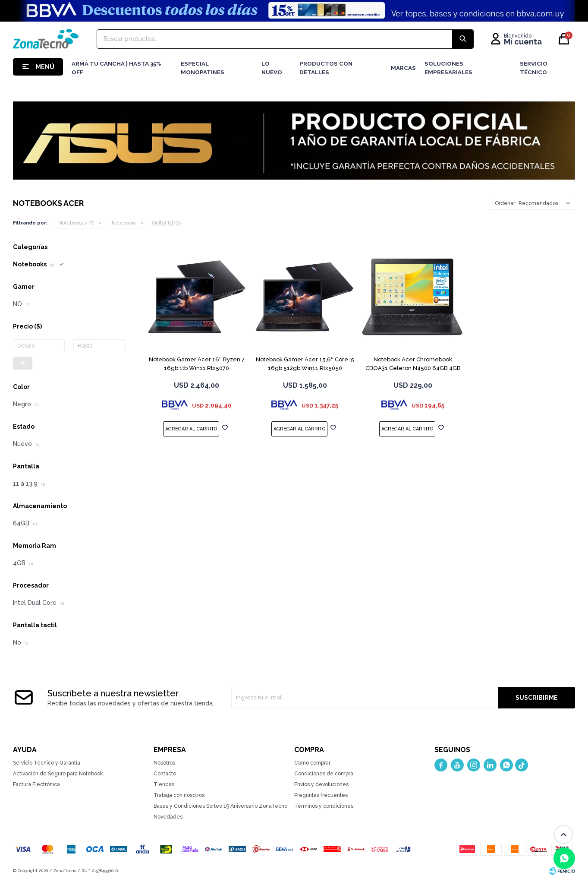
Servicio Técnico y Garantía (47, 763)
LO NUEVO (272, 68)
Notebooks (124, 223)
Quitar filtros (166, 223)
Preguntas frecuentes (321, 795)
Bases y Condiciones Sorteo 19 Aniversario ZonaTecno (220, 806)
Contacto (165, 774)
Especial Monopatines (203, 68)
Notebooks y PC (76, 223)
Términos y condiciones (324, 806)
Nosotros (164, 763)
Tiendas (164, 784)
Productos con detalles (326, 68)
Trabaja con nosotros (179, 795)
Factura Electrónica (36, 784)
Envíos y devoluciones (321, 784)
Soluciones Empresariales (448, 68)
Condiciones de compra (324, 774)
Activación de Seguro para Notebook (58, 774)
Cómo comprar (312, 763)
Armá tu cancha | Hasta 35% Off (116, 68)
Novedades (168, 817)
